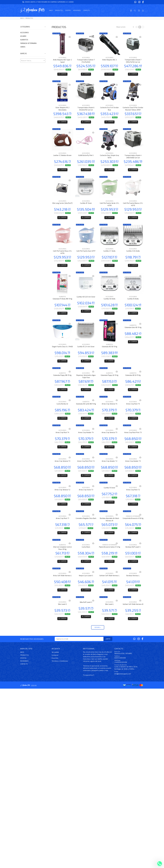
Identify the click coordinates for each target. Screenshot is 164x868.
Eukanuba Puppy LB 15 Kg (110, 378)
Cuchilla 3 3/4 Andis (133, 253)
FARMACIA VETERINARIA (28, 43)
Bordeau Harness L (133, 582)
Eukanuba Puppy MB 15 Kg (62, 378)
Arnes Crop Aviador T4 (86, 436)
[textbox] (33, 61)
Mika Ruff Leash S (86, 609)
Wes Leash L (109, 611)
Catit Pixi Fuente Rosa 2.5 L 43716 (62, 254)
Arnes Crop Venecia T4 (110, 407)
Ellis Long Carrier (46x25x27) (62, 204)
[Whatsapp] (136, 2)
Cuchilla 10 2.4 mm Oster (86, 349)
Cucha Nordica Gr (62, 407)
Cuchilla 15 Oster (110, 492)
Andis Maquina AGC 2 (110, 60)
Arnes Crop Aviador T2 (110, 465)
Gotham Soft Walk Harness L (109, 582)
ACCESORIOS (25, 33)
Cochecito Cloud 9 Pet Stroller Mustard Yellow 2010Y (133, 109)
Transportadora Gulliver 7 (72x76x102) (86, 61)
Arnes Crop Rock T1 (62, 523)
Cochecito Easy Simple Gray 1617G (110, 157)
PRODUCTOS (29, 18)
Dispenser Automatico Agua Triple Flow (86, 379)
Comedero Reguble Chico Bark (86, 523)
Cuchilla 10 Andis (133, 301)
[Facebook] (143, 2)
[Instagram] (139, 2)
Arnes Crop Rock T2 (133, 494)
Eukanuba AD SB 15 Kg (110, 349)
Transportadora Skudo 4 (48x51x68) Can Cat (133, 157)
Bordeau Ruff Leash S (133, 552)
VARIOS (23, 47)
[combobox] (33, 61)
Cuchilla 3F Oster (86, 204)
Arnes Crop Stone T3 (86, 494)
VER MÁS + (98, 634)
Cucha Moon (86, 552)
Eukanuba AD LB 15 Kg (133, 378)
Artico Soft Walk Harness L (62, 582)
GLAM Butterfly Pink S (86, 156)
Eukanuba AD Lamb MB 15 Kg (86, 407)
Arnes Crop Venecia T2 (62, 494)
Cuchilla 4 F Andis (109, 253)
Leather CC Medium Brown (62, 156)
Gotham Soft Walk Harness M (133, 611)
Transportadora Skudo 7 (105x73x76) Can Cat (133, 61)
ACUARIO (23, 36)
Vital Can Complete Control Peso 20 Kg (62, 554)
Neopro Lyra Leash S (86, 582)
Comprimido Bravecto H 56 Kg (133, 523)
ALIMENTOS (24, 40)
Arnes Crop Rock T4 (62, 436)
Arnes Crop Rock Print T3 (133, 436)
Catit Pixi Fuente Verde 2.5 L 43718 (109, 206)
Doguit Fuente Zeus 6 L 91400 (62, 349)
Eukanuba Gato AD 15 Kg (133, 330)
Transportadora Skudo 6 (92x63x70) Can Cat (86, 109)
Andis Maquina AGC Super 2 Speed (62, 61)
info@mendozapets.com (123, 681)
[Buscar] (135, 11)
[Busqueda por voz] (131, 11)
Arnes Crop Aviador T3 (133, 465)
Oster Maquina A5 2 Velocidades (62, 109)
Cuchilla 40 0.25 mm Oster (86, 299)
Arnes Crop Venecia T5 (109, 436)
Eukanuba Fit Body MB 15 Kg (62, 301)
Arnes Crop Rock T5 (133, 407)
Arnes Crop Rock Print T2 (86, 465)
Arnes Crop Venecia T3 (62, 465)
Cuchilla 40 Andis (110, 301)
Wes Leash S (62, 611)
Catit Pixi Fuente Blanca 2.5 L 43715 (133, 206)
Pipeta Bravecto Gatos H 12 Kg (110, 552)
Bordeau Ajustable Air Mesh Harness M (109, 525)
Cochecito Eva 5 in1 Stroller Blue (110, 109)
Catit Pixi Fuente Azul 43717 (86, 253)
